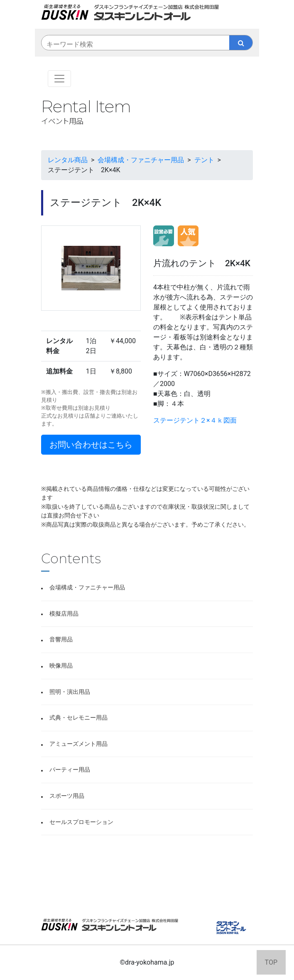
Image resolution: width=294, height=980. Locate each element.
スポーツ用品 (67, 796)
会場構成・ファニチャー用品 (87, 588)
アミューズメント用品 (78, 744)
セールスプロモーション (81, 822)
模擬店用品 (64, 614)
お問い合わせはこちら (91, 445)
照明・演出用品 (70, 692)
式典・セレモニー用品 (78, 718)
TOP (271, 962)
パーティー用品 (70, 770)
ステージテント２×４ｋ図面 (195, 420)
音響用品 (61, 640)
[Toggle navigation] (59, 79)
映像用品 (61, 666)
